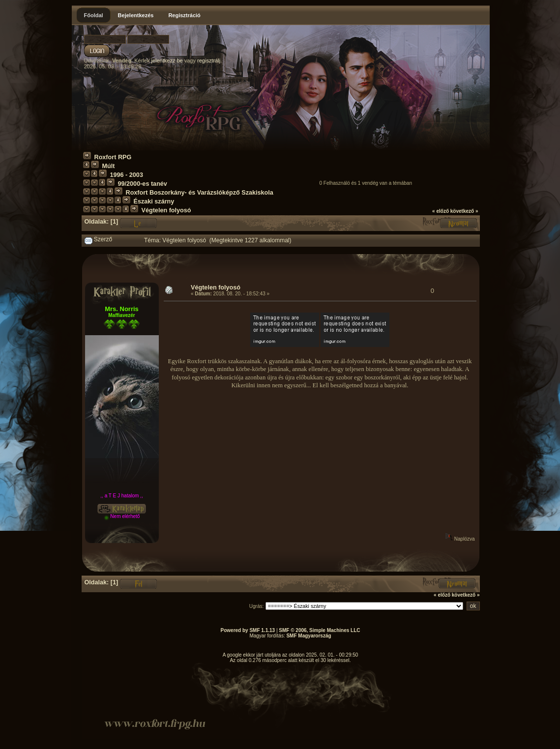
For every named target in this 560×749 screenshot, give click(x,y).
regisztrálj (209, 60)
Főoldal (94, 15)
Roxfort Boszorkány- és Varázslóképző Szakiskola (200, 193)
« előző (441, 211)
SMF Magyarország (309, 636)
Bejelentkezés (136, 15)
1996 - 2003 (127, 175)
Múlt (109, 166)
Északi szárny (154, 202)
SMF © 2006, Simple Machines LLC (319, 630)
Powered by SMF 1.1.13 (248, 630)
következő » (464, 211)
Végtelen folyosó (166, 210)
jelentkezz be (167, 60)
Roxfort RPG (113, 157)
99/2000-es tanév (143, 184)
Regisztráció (184, 15)
